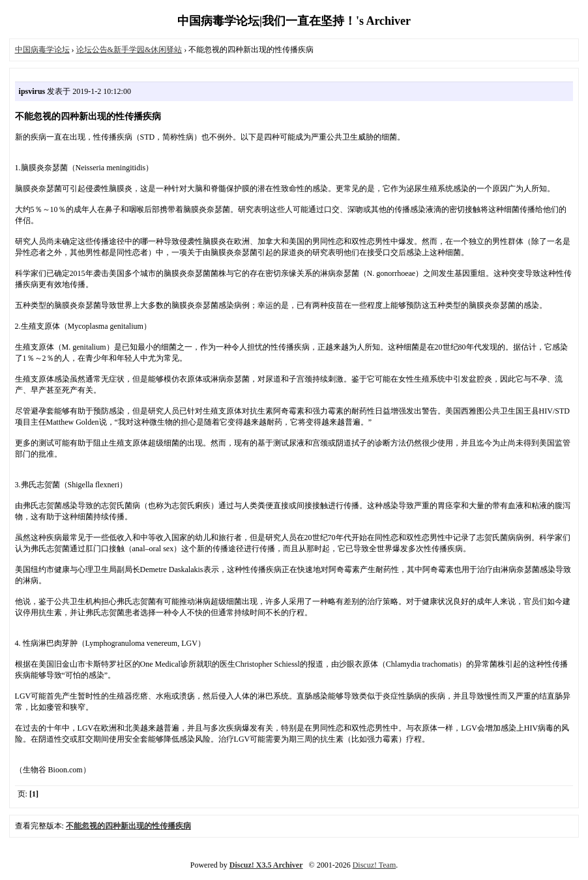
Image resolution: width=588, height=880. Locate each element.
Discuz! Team (375, 865)
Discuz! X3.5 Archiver (266, 865)
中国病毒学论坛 (42, 50)
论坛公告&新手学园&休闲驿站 (129, 50)
